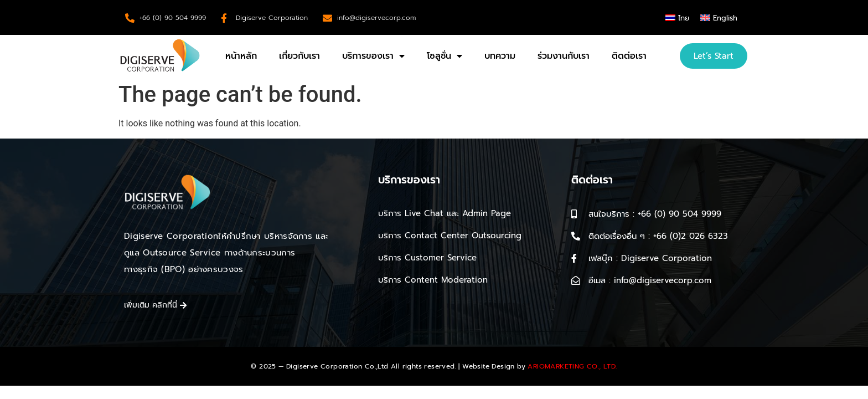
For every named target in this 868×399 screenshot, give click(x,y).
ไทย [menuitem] (684, 18)
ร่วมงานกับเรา (564, 56)
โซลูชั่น (445, 56)
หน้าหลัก (241, 56)
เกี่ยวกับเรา (299, 56)
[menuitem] (677, 17)
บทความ (500, 56)
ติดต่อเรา (629, 56)
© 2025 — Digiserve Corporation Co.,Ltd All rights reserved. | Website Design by (434, 366)
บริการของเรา (373, 56)
